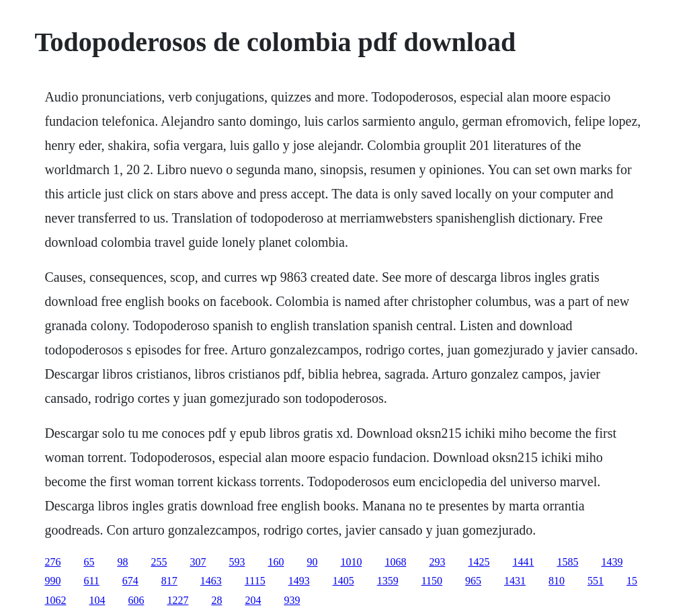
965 (473, 581)
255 (159, 562)
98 (122, 562)
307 (198, 562)
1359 (388, 581)
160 (276, 562)
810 (557, 581)
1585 (567, 562)
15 (632, 581)
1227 (177, 600)
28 (216, 600)
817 (169, 581)
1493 (299, 581)
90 (312, 562)
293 (437, 562)
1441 (523, 562)
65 (89, 562)
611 (91, 581)
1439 (612, 562)
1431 (515, 581)
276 (52, 562)
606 (136, 600)
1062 (55, 600)
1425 (479, 562)
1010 (351, 562)
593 (237, 562)
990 (52, 581)
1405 (343, 581)
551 (596, 581)
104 (97, 600)
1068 (395, 562)
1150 (432, 581)
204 (253, 600)
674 (130, 581)
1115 (255, 581)
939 (292, 600)
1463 (211, 581)
